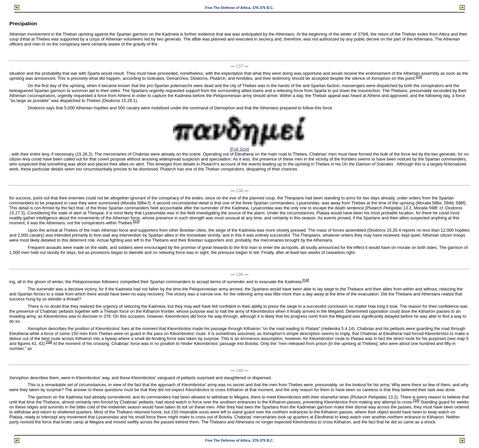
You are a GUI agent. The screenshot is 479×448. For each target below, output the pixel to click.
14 (306, 280)
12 (419, 77)
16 (416, 401)
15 (49, 342)
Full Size (239, 149)
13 (136, 222)
